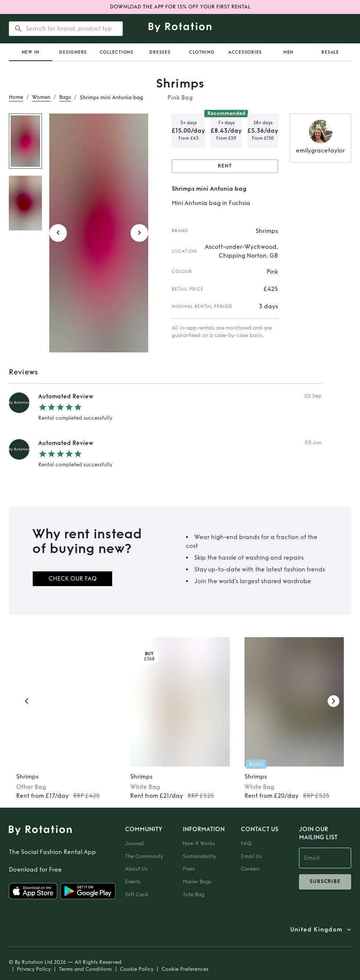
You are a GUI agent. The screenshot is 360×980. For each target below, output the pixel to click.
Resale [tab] (330, 52)
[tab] (31, 52)
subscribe (325, 882)
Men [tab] (288, 52)
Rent (225, 166)
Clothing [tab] (202, 52)
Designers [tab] (73, 52)
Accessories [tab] (245, 52)
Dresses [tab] (160, 52)
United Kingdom (316, 930)
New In (31, 52)
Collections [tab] (117, 52)
